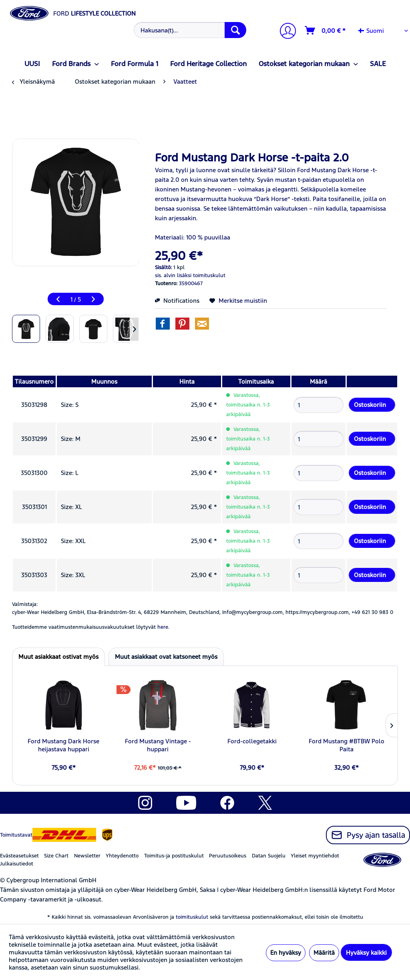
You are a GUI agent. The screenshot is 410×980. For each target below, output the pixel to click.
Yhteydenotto (122, 856)
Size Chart (56, 856)
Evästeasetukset (19, 856)
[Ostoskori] (326, 30)
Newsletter (87, 856)
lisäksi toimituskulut (201, 276)
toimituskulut (192, 917)
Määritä (324, 953)
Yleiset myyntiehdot (315, 856)
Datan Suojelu (269, 856)
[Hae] (235, 30)
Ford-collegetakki (252, 741)
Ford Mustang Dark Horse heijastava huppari (63, 745)
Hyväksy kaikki (366, 953)
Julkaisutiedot (17, 864)
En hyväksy (286, 953)
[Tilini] (285, 32)
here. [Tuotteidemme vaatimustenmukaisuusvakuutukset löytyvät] (163, 627)
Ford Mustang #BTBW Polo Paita (347, 745)
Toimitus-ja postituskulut (174, 856)
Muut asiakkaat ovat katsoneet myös (166, 657)
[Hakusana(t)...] (190, 30)
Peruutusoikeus (228, 856)
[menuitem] (189, 30)
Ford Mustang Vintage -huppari (158, 745)
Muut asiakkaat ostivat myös (58, 657)
